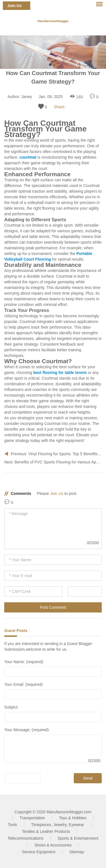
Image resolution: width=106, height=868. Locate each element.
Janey (27, 97)
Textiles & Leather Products (46, 831)
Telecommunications (26, 838)
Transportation (32, 818)
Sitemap (77, 852)
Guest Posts (16, 631)
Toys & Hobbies (73, 818)
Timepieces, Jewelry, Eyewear (58, 825)
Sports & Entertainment (78, 838)
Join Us (15, 6)
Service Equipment (39, 852)
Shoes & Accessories (53, 845)
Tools (12, 825)
